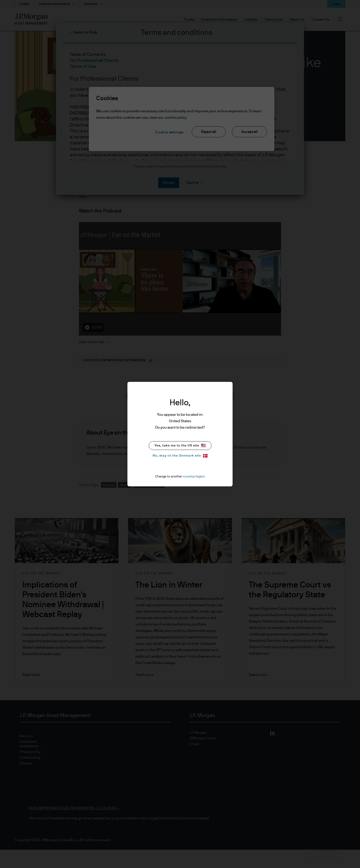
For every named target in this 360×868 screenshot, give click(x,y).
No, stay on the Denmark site (180, 456)
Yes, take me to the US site (180, 445)
